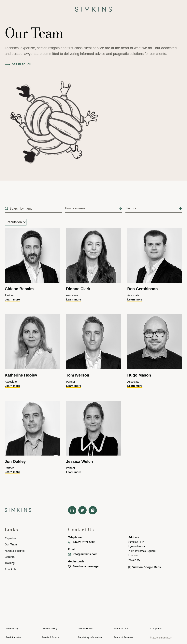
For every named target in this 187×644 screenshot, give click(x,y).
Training (10, 563)
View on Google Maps (147, 567)
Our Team (11, 544)
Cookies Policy (49, 629)
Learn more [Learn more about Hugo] (135, 386)
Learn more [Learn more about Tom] (74, 386)
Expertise (10, 538)
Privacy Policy (85, 629)
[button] (6, 9)
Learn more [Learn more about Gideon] (12, 299)
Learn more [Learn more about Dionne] (74, 299)
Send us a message (86, 566)
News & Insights (15, 551)
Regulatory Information (90, 637)
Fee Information (14, 637)
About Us (10, 569)
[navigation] (93, 9)
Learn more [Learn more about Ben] (135, 299)
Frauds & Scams (50, 637)
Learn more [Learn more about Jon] (12, 472)
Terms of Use (121, 629)
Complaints (156, 629)
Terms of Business (124, 637)
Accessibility (12, 629)
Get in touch (22, 64)
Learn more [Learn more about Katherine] (12, 386)
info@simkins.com (85, 554)
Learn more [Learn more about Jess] (74, 472)
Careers (10, 557)
